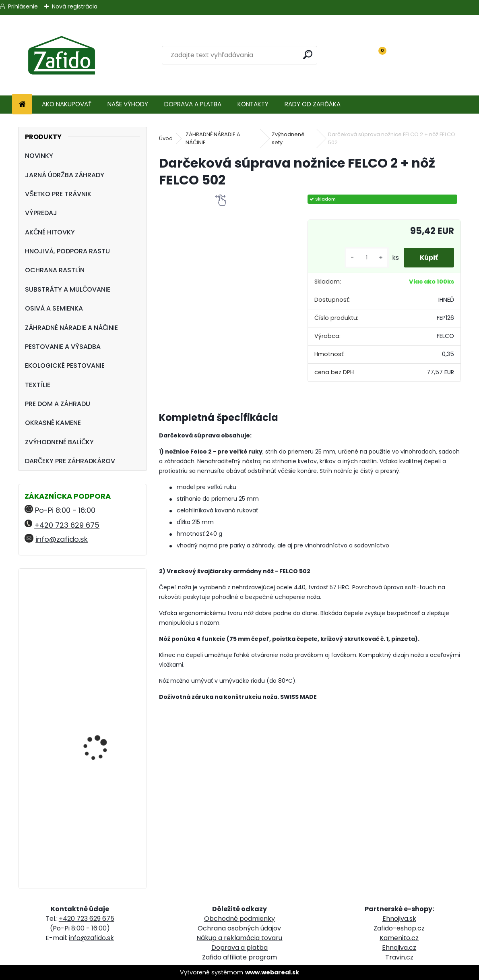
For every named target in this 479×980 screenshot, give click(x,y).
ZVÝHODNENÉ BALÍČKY (60, 442)
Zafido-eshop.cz (399, 928)
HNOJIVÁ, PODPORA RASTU (67, 251)
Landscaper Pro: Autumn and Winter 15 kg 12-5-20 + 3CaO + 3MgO (106, 725)
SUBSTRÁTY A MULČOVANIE (68, 289)
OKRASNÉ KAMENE (53, 423)
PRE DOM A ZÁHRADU (58, 404)
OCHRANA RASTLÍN (55, 270)
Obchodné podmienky (239, 919)
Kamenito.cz (399, 938)
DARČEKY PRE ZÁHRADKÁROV (70, 461)
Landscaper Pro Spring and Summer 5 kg (103, 610)
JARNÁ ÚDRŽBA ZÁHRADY (65, 175)
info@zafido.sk (62, 539)
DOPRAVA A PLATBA (193, 104)
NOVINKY (39, 156)
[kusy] (367, 258)
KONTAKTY (253, 104)
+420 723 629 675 (67, 525)
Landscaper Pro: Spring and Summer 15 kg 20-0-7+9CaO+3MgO (103, 820)
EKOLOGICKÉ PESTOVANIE (65, 366)
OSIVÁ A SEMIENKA (54, 308)
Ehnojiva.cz (399, 948)
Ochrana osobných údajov (239, 928)
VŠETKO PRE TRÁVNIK (58, 194)
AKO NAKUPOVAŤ (67, 104)
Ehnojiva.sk (399, 919)
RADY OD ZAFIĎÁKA (313, 104)
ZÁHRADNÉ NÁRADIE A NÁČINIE (72, 328)
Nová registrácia (75, 6)
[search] (308, 55)
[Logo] (61, 55)
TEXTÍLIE (38, 385)
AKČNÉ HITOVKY (50, 232)
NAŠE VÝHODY (128, 104)
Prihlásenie (23, 6)
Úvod (166, 138)
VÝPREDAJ (41, 213)
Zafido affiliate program (239, 957)
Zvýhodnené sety (288, 138)
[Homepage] (22, 105)
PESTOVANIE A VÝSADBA (63, 347)
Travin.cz (399, 957)
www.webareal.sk (272, 972)
